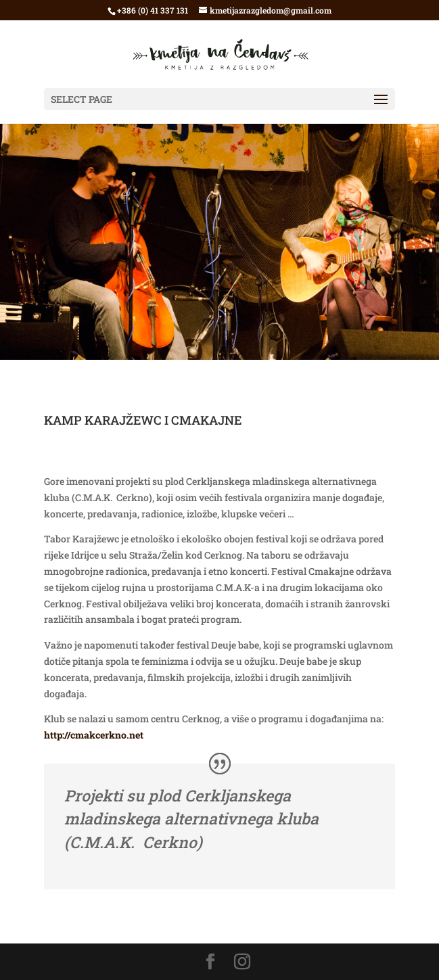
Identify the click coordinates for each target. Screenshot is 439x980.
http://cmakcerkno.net (94, 735)
